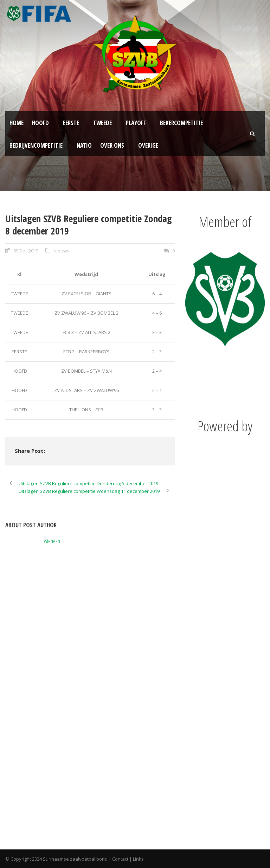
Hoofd (40, 123)
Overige (148, 145)
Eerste (71, 123)
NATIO (84, 145)
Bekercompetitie (181, 123)
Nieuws (61, 251)
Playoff (136, 123)
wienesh (52, 541)
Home (17, 123)
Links (138, 859)
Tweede (102, 123)
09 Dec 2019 (26, 251)
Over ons (112, 145)
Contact (120, 859)
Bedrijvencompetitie (36, 145)
